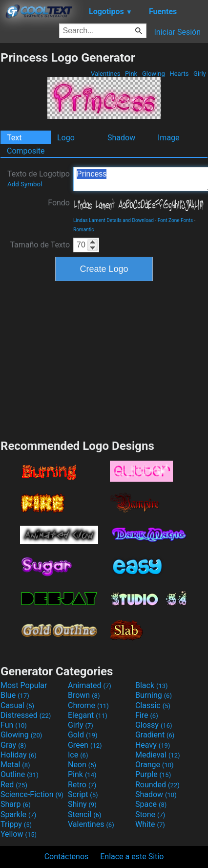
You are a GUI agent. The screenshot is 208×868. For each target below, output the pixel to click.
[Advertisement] (104, 359)
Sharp (16, 804)
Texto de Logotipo (39, 178)
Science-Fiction (32, 794)
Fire (147, 715)
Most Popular (24, 685)
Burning (154, 695)
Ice (78, 755)
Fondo (59, 203)
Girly (200, 74)
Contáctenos (67, 857)
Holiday (19, 755)
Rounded (157, 785)
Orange (155, 765)
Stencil (84, 814)
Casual (17, 705)
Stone (150, 814)
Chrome (88, 705)
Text (14, 138)
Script (83, 794)
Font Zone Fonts (175, 220)
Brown (84, 695)
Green (85, 745)
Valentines (106, 74)
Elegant (88, 715)
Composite (26, 151)
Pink (131, 74)
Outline (20, 774)
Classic (153, 705)
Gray (13, 745)
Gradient (155, 735)
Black (152, 685)
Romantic (84, 230)
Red (14, 785)
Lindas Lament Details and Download (114, 220)
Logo (66, 138)
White (150, 824)
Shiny (82, 804)
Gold (83, 735)
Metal (15, 765)
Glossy (154, 725)
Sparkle (18, 814)
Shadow (121, 138)
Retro (82, 785)
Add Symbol (25, 184)
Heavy (153, 745)
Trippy (16, 824)
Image (169, 138)
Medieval (158, 755)
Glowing (154, 74)
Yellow (19, 834)
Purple (153, 774)
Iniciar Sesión (177, 32)
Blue (15, 695)
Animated (90, 685)
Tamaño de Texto (40, 245)
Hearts (179, 74)
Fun (14, 725)
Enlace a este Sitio (132, 857)
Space (151, 804)
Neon (82, 765)
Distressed (26, 715)
